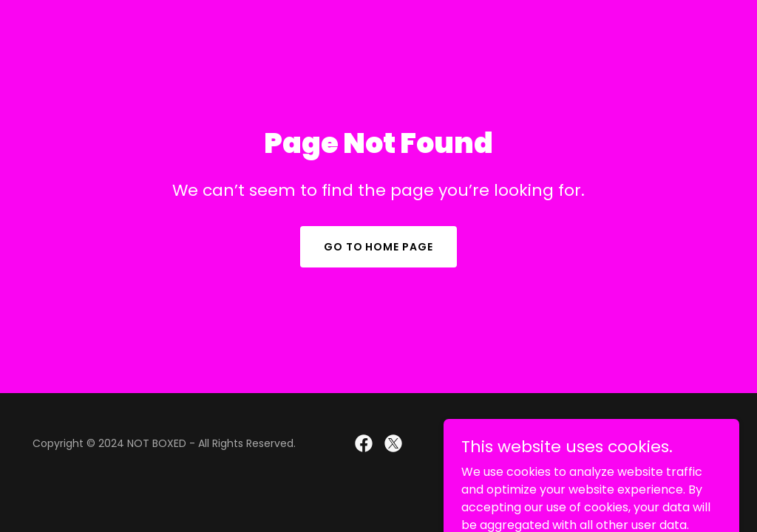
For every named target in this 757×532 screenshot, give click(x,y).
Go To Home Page (379, 247)
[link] (364, 443)
